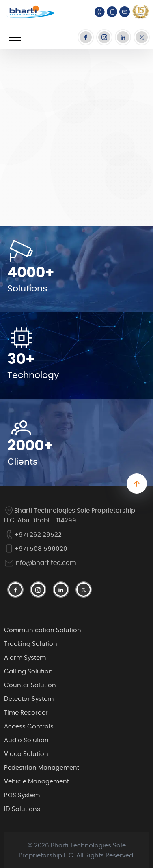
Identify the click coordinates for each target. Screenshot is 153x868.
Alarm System (25, 658)
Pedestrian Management (42, 768)
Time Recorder (26, 713)
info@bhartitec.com (40, 563)
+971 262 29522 (33, 535)
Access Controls (29, 727)
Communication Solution (43, 630)
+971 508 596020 (36, 549)
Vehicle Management (37, 782)
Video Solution (26, 754)
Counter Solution (30, 685)
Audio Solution (26, 740)
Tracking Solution (31, 644)
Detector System (29, 699)
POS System (22, 795)
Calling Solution (28, 672)
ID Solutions (22, 809)
